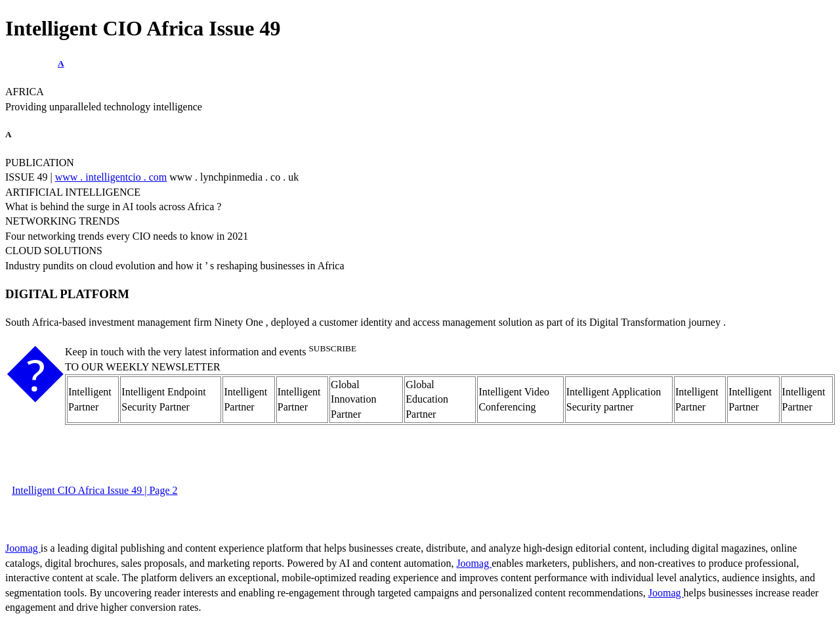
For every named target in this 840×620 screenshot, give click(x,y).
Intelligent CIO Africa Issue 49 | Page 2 (94, 490)
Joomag (23, 548)
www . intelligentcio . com (111, 177)
